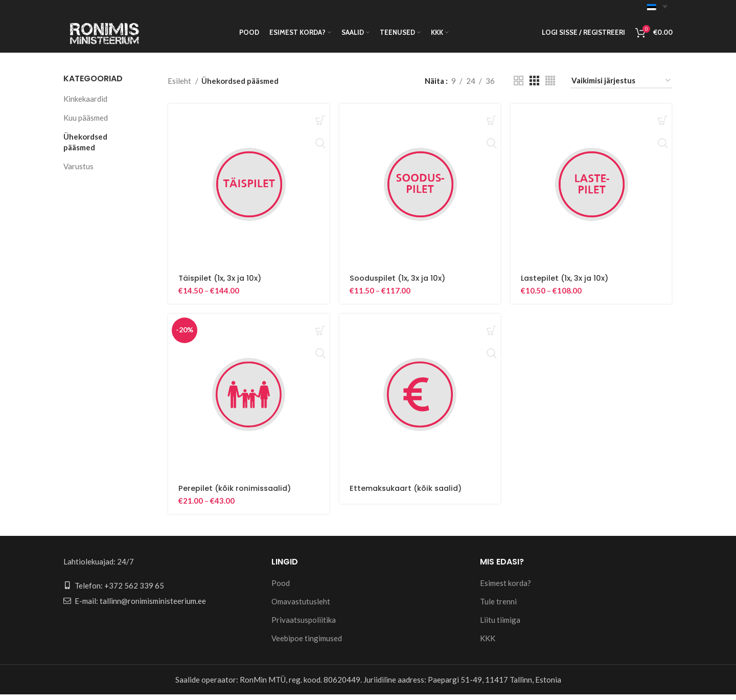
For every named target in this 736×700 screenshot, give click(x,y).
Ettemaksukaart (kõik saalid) (409, 495)
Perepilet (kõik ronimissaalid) (237, 495)
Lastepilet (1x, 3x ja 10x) (567, 285)
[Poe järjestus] (622, 87)
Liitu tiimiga (500, 625)
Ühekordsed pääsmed (85, 148)
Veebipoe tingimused (307, 644)
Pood (281, 589)
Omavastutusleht (301, 607)
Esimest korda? (505, 589)
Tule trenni (498, 607)
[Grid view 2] (519, 87)
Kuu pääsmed (86, 124)
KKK (488, 644)
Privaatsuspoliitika (304, 625)
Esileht (180, 87)
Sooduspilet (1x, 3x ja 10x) (399, 285)
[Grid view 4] (550, 87)
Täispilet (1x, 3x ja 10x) (221, 285)
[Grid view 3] (534, 87)
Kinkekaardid (85, 105)
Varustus (78, 172)
